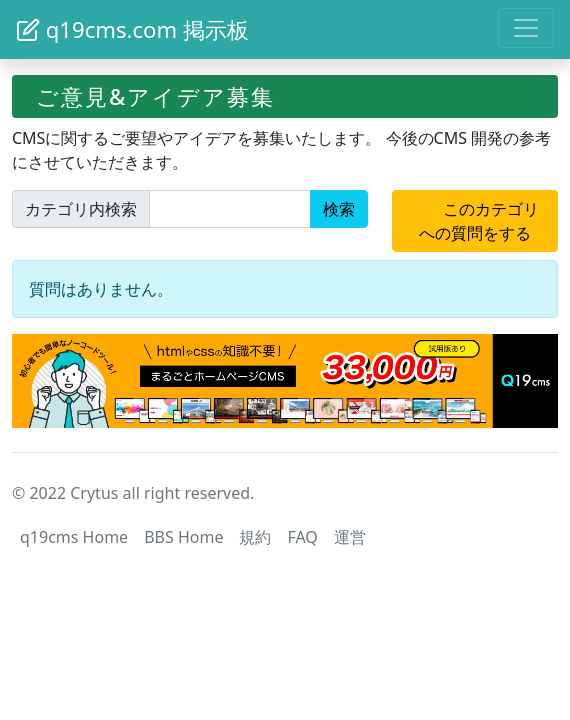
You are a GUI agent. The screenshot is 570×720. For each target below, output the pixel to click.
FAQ (302, 537)
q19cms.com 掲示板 (132, 29)
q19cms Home (74, 537)
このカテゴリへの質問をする (484, 221)
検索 (339, 209)
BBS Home (183, 537)
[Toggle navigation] (526, 28)
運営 (350, 537)
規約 (255, 537)
